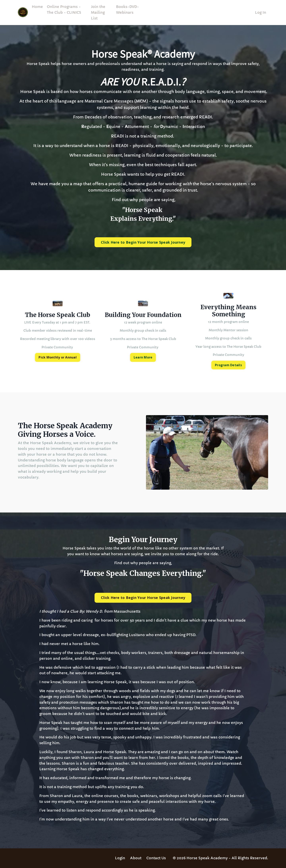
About (136, 858)
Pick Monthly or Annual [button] (58, 357)
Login (120, 858)
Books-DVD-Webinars (127, 10)
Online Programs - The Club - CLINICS (64, 10)
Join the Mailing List (98, 12)
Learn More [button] (143, 357)
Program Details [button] (228, 365)
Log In (261, 12)
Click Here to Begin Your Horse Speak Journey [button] (143, 242)
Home (37, 7)
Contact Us (156, 858)
